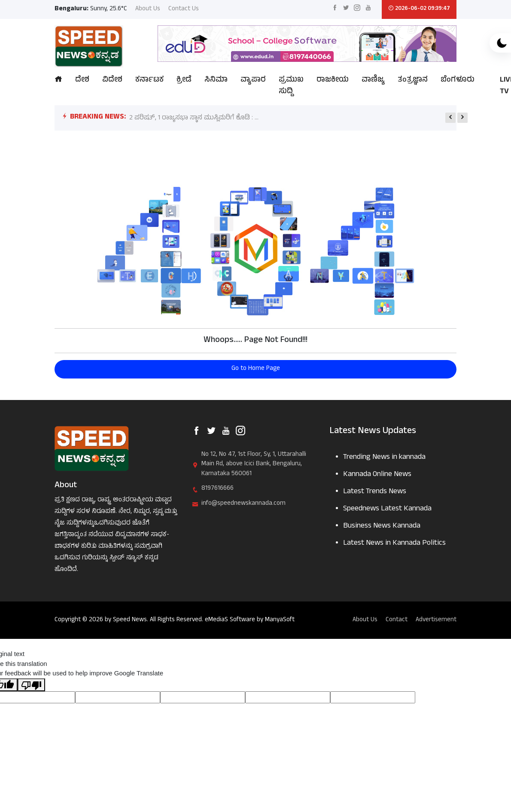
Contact (397, 621)
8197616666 (217, 489)
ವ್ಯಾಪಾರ (253, 81)
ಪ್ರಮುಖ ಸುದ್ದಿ (291, 86)
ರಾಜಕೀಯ (333, 81)
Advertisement (436, 621)
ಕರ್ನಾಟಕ (149, 81)
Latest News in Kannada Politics (394, 544)
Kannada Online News (377, 475)
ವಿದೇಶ (112, 81)
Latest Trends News (375, 492)
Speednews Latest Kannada (387, 509)
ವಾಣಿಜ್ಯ (373, 81)
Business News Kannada (382, 527)
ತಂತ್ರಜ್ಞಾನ (413, 81)
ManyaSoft (280, 620)
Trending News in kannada (384, 458)
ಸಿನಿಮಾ (216, 81)
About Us (148, 10)
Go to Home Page (256, 369)
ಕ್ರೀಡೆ (184, 81)
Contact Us (184, 10)
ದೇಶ (82, 81)
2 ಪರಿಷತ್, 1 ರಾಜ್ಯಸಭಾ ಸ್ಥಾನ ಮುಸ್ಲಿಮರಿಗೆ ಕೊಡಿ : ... (194, 118)
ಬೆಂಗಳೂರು (458, 81)
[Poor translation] (31, 685)
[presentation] (450, 118)
